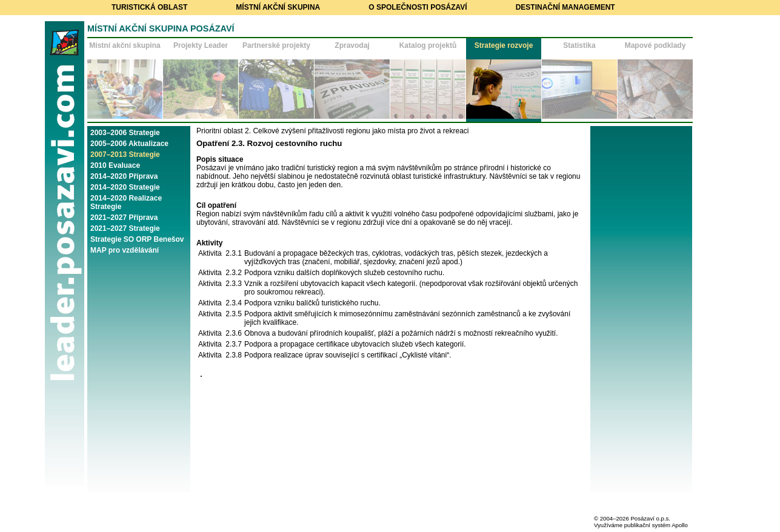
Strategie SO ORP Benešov (137, 239)
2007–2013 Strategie (125, 155)
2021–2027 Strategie (125, 228)
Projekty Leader (201, 45)
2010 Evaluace (115, 165)
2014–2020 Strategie (125, 187)
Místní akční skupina (278, 7)
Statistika (579, 45)
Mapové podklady (655, 45)
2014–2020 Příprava (124, 176)
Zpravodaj (352, 45)
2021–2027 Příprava (124, 218)
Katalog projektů (428, 45)
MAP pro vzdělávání (125, 250)
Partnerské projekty (276, 45)
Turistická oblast (149, 7)
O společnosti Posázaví (418, 7)
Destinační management (565, 7)
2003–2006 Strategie (125, 133)
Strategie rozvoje (504, 45)
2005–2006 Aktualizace (129, 144)
